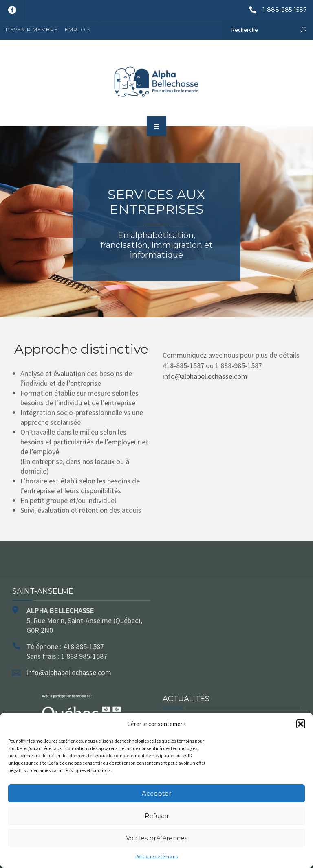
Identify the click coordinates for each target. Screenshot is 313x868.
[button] (301, 724)
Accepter (156, 793)
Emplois (78, 30)
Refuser (157, 816)
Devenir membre (32, 30)
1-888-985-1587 (275, 10)
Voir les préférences (157, 838)
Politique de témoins (156, 856)
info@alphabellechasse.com (205, 376)
